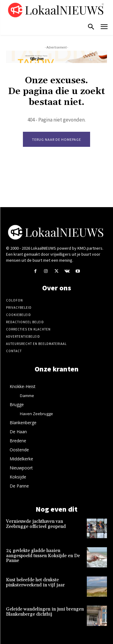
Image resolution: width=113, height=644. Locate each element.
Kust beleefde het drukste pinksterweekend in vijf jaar (35, 582)
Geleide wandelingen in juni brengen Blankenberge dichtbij (45, 612)
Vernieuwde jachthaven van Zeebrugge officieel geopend (36, 524)
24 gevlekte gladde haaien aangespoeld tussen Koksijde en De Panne (43, 556)
